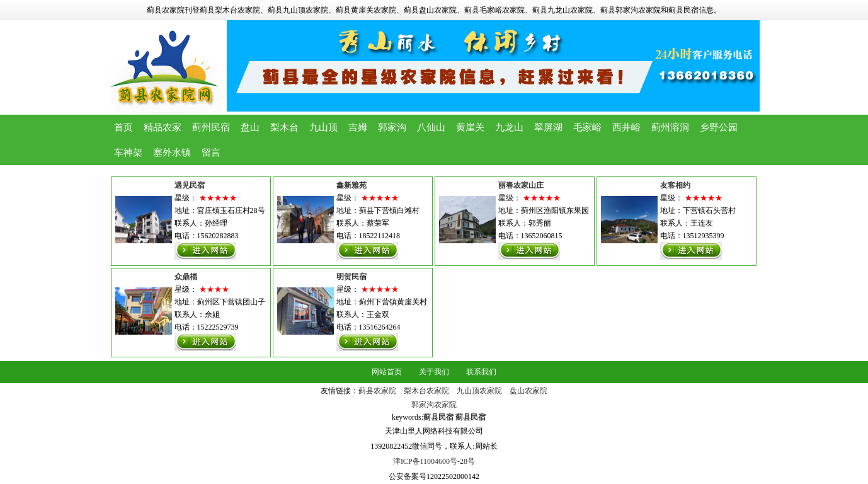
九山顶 (323, 127)
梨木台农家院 (426, 391)
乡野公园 (719, 127)
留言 (211, 153)
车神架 (128, 153)
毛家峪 (587, 127)
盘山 (250, 127)
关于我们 (434, 372)
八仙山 (431, 127)
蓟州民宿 (211, 127)
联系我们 (481, 372)
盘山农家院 (528, 391)
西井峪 (626, 127)
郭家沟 (392, 127)
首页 (123, 127)
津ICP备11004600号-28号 (434, 461)
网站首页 (387, 372)
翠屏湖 (548, 127)
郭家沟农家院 (434, 405)
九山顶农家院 (479, 391)
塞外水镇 (172, 153)
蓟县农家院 (377, 391)
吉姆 (358, 127)
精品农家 (163, 127)
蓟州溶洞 (670, 127)
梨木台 (284, 127)
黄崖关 (470, 127)
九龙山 (509, 127)
